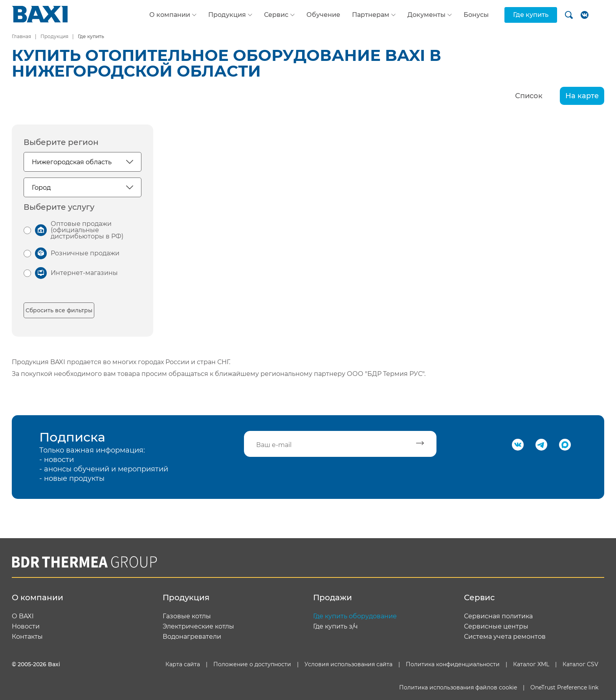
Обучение (323, 15)
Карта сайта (183, 664)
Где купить (531, 15)
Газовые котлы (187, 616)
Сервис (276, 15)
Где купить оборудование (355, 616)
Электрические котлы (198, 627)
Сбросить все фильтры (59, 310)
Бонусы (476, 15)
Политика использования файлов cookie (458, 687)
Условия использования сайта (348, 664)
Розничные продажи (85, 253)
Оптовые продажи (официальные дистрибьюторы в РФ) (87, 230)
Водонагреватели (192, 637)
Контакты (27, 637)
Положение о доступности (252, 664)
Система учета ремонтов (505, 637)
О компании (170, 15)
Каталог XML (531, 664)
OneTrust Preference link (564, 687)
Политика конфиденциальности (453, 664)
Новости (26, 627)
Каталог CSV (580, 664)
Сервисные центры (496, 627)
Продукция (227, 15)
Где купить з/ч (335, 627)
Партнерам (371, 15)
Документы (426, 15)
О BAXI (23, 616)
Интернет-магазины (84, 273)
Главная (21, 36)
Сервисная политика (498, 616)
